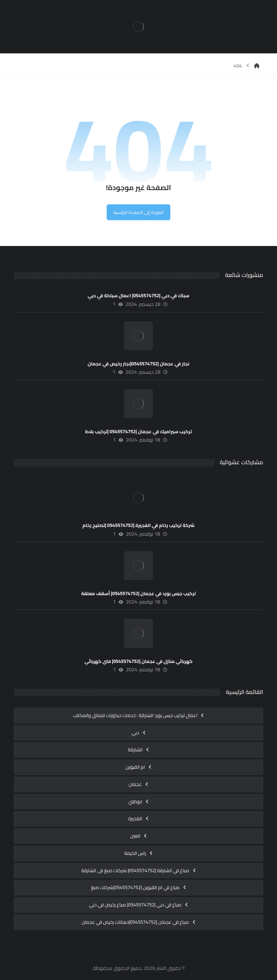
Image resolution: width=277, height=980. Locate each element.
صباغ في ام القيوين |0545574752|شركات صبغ (135, 887)
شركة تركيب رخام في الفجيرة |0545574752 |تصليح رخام (139, 525)
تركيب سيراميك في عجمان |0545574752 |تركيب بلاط (138, 431)
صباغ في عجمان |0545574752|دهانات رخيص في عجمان (135, 922)
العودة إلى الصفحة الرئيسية (138, 212)
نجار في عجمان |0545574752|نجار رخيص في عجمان (138, 364)
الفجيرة (135, 818)
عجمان (135, 784)
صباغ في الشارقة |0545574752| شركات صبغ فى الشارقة (135, 870)
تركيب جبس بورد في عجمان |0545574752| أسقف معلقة (138, 593)
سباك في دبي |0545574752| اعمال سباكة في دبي (138, 295)
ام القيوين (135, 767)
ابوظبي (135, 801)
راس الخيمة (135, 853)
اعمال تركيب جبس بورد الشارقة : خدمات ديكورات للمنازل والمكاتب (135, 715)
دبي (135, 733)
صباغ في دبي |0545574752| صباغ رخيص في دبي (135, 905)
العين (135, 836)
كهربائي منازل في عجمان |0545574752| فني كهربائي (138, 661)
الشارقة (135, 750)
